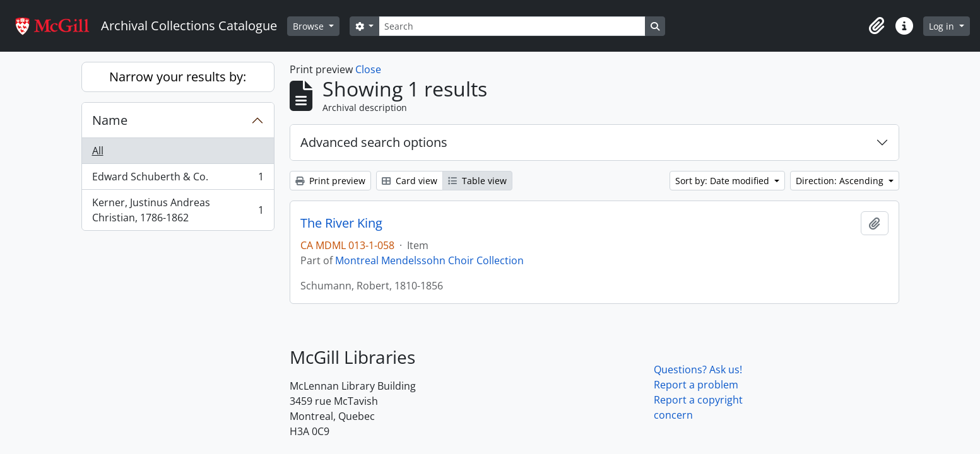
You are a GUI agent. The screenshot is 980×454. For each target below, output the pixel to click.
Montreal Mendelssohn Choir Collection (429, 260)
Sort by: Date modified (723, 181)
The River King (341, 223)
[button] (877, 26)
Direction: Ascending (841, 181)
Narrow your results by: (178, 77)
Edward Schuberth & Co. (178, 179)
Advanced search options (374, 142)
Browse (310, 26)
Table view (477, 181)
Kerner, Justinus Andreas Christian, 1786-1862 (178, 210)
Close (368, 69)
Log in (943, 26)
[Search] (512, 26)
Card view (410, 181)
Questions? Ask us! (698, 370)
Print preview (330, 181)
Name (110, 120)
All (98, 151)
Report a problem (696, 385)
